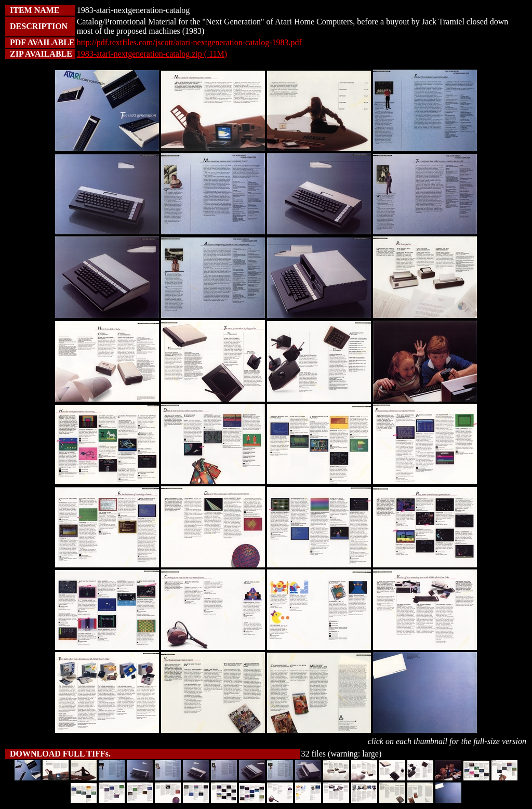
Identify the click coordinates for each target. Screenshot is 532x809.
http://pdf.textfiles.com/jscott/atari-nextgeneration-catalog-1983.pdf (189, 42)
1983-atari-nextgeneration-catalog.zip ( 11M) (152, 54)
